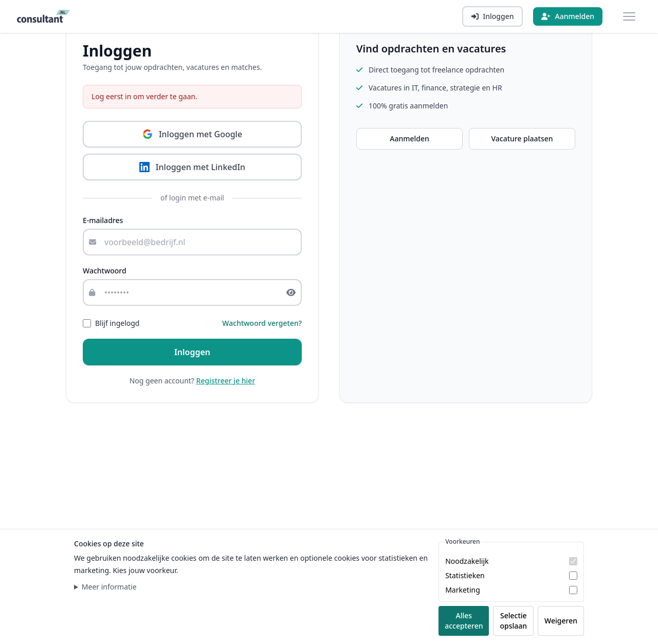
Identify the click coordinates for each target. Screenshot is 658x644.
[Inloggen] (492, 16)
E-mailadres (103, 220)
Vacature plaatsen (522, 139)
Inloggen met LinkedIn (192, 167)
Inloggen (192, 352)
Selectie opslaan (513, 621)
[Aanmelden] (568, 16)
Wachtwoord (105, 271)
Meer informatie (109, 587)
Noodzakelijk (467, 561)
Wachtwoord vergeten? (262, 323)
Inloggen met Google (192, 134)
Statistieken (465, 575)
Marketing (463, 590)
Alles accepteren (464, 621)
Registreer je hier (226, 381)
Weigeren (561, 621)
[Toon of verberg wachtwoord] (294, 292)
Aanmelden (409, 139)
